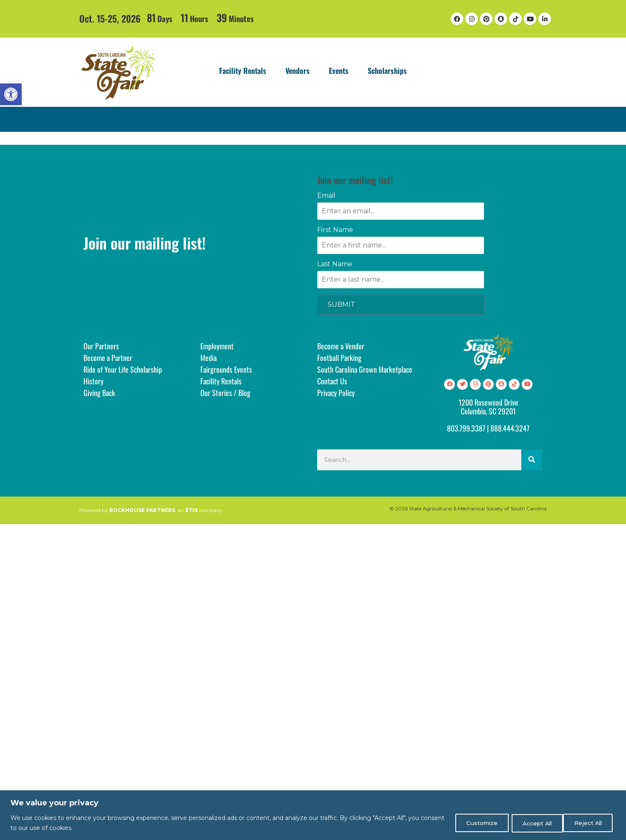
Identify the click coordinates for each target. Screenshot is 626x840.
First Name (335, 230)
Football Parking (339, 358)
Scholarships (387, 71)
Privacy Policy (336, 393)
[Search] (532, 460)
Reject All (531, 823)
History (93, 381)
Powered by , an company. (151, 510)
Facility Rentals (243, 71)
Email (326, 196)
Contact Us (332, 381)
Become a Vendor (341, 346)
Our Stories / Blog (225, 393)
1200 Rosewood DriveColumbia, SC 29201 (488, 407)
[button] (11, 94)
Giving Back (99, 393)
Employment (217, 346)
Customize (473, 823)
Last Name (335, 264)
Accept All (588, 823)
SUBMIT (341, 304)
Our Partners (101, 346)
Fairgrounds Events (226, 369)
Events (339, 71)
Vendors (298, 71)
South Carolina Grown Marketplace (365, 369)
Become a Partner (108, 358)
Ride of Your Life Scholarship (123, 369)
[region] (313, 815)
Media (208, 358)
